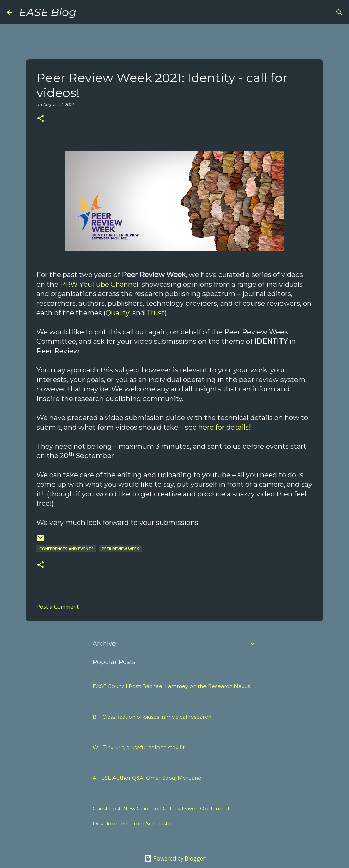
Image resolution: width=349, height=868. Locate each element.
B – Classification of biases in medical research (152, 717)
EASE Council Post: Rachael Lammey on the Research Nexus (171, 686)
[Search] (86, 12)
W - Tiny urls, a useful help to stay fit (139, 747)
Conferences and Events (66, 549)
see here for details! (218, 427)
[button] (41, 119)
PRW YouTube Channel (99, 284)
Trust (156, 313)
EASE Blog (48, 12)
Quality (117, 313)
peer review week (120, 549)
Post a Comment (58, 607)
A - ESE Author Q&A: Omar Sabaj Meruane (147, 778)
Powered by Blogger (175, 858)
